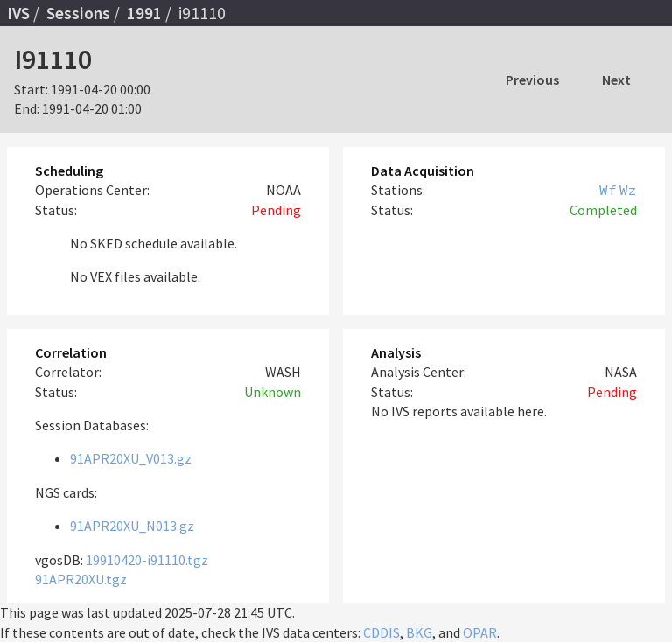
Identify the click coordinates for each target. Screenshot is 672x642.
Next (616, 80)
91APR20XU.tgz (81, 579)
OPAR (480, 632)
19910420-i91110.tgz (147, 560)
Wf (608, 190)
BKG (419, 632)
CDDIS (381, 632)
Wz (628, 190)
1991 (144, 13)
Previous (532, 80)
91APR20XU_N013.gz (132, 526)
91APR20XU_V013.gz (131, 458)
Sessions (78, 13)
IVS (18, 13)
